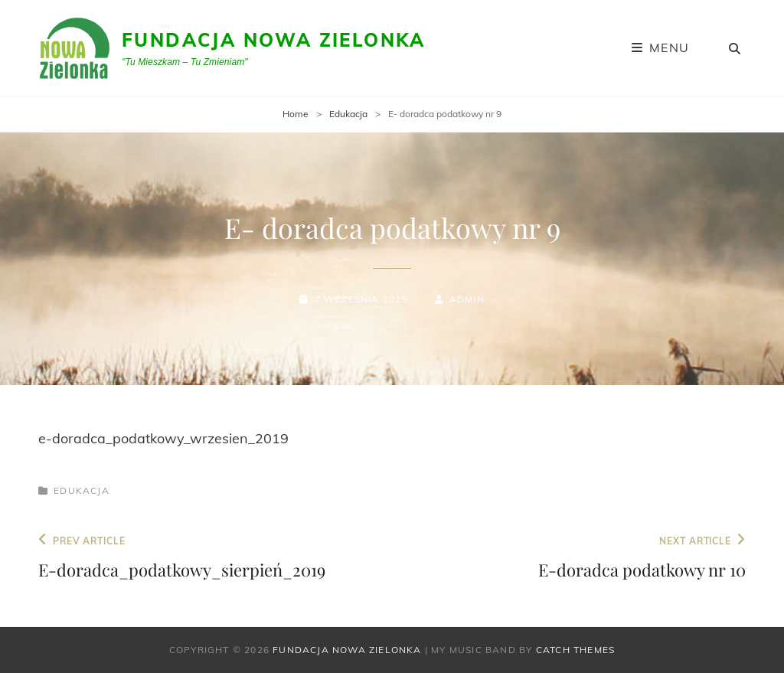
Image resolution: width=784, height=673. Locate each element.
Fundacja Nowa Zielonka (274, 40)
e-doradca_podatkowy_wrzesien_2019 (163, 438)
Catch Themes (575, 650)
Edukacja (348, 114)
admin (467, 299)
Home (296, 114)
